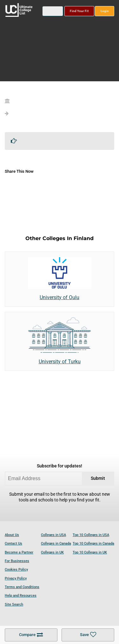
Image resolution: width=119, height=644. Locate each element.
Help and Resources (21, 596)
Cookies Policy (16, 570)
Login (105, 11)
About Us (12, 535)
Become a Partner (19, 552)
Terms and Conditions (22, 587)
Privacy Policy (16, 578)
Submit (98, 478)
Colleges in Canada (56, 543)
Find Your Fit (79, 11)
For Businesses (17, 561)
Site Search (14, 604)
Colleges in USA (53, 535)
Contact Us (13, 543)
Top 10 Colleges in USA (91, 535)
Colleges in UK (52, 552)
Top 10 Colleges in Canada (93, 543)
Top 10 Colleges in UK (90, 552)
